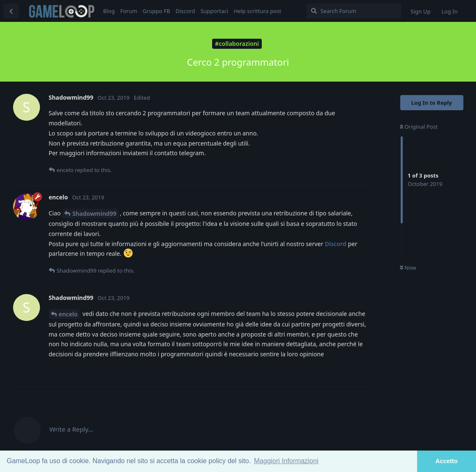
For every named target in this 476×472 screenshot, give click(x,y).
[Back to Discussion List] (11, 11)
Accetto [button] (447, 461)
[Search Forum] (354, 11)
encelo (68, 314)
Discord (336, 244)
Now (408, 268)
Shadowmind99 (94, 213)
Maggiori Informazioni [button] (286, 461)
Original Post (419, 127)
